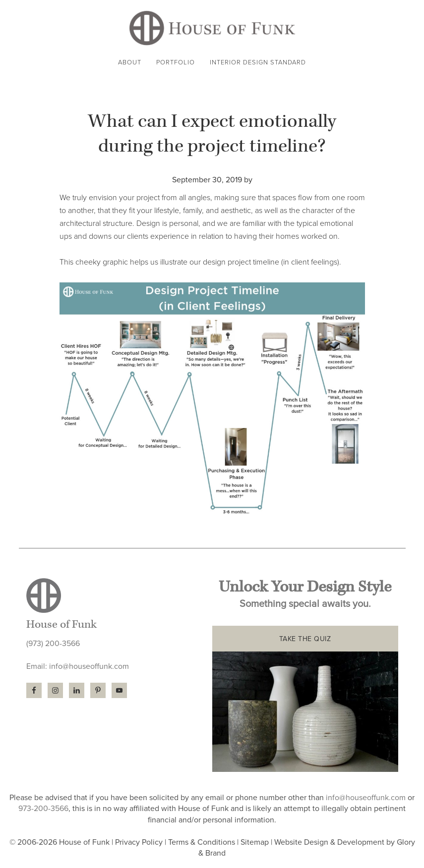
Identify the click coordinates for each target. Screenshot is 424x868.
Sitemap (255, 842)
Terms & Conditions (202, 842)
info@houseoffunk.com (89, 666)
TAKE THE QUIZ (305, 639)
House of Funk (212, 28)
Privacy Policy (139, 842)
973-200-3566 (43, 809)
